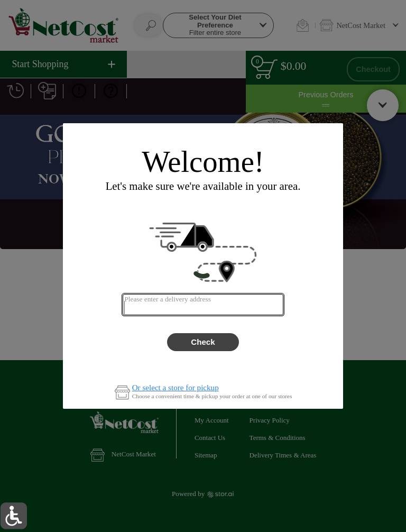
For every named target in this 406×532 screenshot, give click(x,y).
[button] (13, 516)
